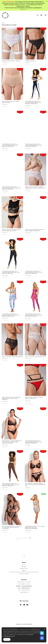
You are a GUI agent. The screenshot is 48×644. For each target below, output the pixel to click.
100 (30, 538)
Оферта (24, 570)
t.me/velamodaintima (27, 586)
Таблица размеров (24, 574)
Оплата (24, 565)
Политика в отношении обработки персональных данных (24, 572)
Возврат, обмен (24, 568)
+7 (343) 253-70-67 (25, 590)
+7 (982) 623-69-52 (25, 588)
